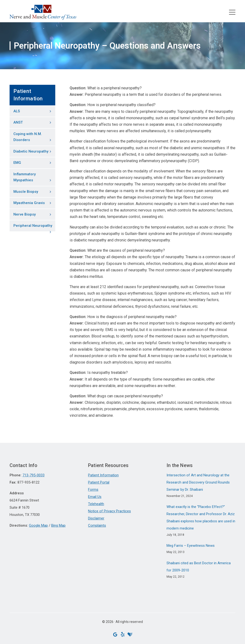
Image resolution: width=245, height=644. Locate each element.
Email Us (95, 497)
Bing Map (58, 525)
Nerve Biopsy (25, 214)
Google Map (38, 525)
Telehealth (96, 504)
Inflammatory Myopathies (25, 177)
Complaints (97, 525)
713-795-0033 (33, 475)
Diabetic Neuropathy (31, 151)
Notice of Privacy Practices (109, 511)
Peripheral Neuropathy (33, 226)
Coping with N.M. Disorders (28, 137)
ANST (18, 122)
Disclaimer (96, 518)
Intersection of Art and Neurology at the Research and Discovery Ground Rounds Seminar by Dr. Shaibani (198, 482)
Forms (93, 490)
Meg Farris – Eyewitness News (191, 546)
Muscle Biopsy (26, 192)
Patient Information (103, 475)
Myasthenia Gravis (29, 203)
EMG (17, 163)
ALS (17, 111)
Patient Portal (99, 482)
